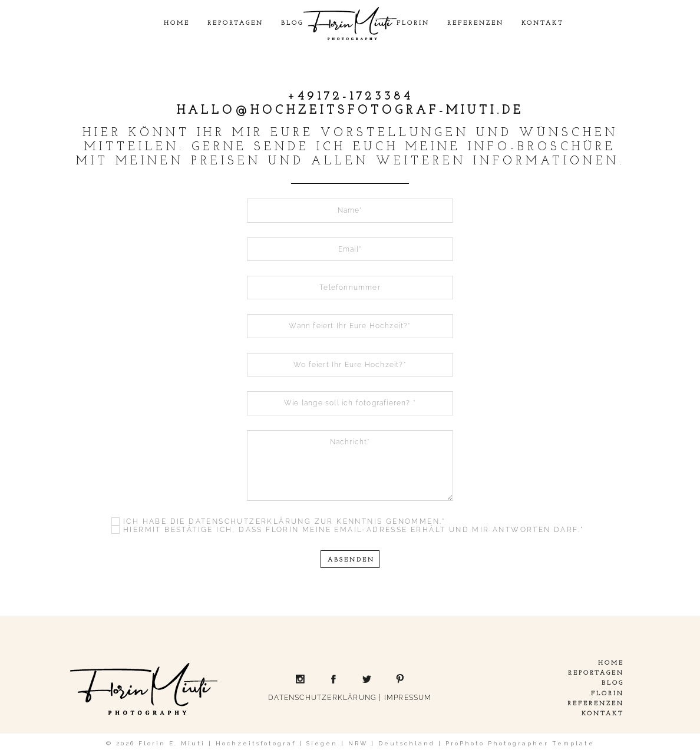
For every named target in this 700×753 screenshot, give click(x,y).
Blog (292, 23)
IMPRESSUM (408, 698)
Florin (413, 23)
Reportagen (235, 23)
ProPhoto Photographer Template (520, 743)
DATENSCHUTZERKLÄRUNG (322, 698)
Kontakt (543, 23)
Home (177, 23)
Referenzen (476, 23)
